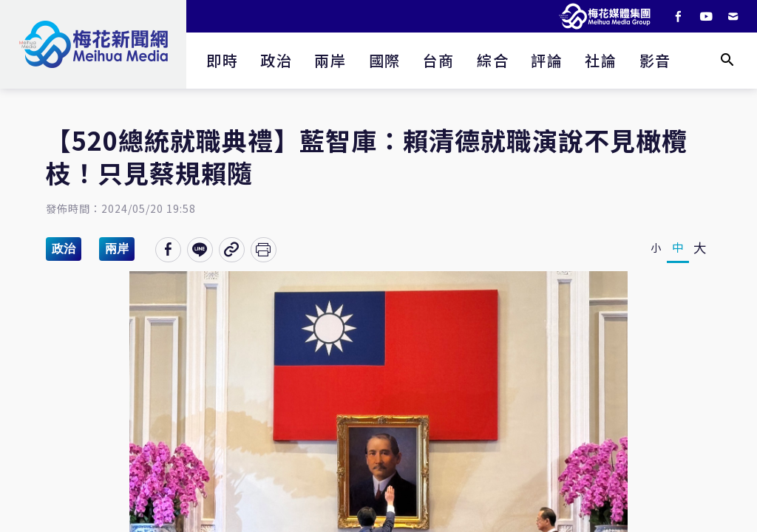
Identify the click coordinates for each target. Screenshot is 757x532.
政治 (276, 60)
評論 (547, 60)
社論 (601, 60)
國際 (385, 60)
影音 (655, 60)
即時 (222, 60)
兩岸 (330, 60)
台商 (439, 60)
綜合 (493, 60)
